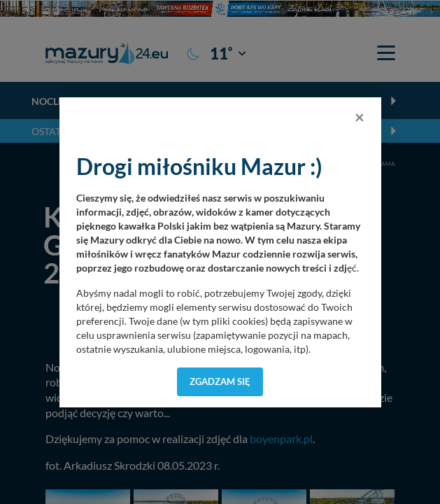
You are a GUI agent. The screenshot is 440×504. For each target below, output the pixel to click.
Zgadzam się (220, 381)
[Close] (360, 117)
